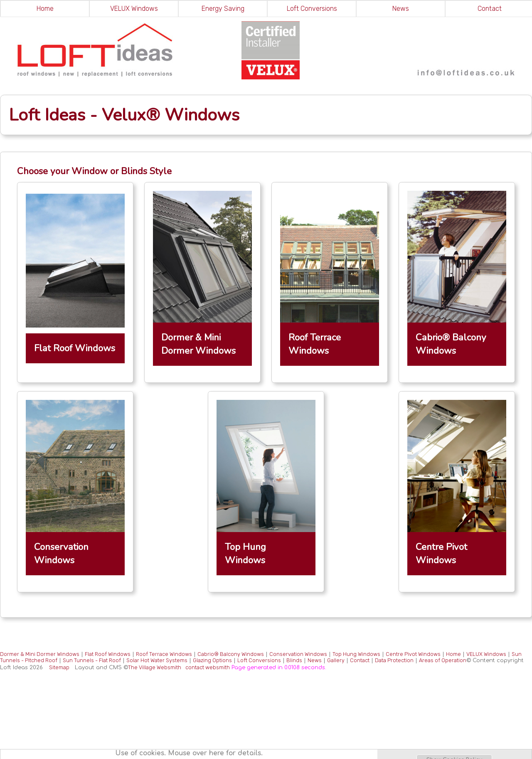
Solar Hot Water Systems (157, 660)
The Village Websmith (155, 667)
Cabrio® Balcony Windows (231, 654)
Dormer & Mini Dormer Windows (40, 654)
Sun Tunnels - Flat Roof (92, 660)
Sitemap (59, 667)
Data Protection (394, 660)
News (401, 9)
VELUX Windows (134, 9)
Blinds (294, 660)
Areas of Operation (443, 660)
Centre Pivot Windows (413, 654)
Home (45, 9)
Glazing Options (212, 660)
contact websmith (208, 667)
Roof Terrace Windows (164, 654)
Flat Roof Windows (108, 654)
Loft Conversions (312, 9)
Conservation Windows (298, 654)
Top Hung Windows (356, 654)
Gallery (336, 660)
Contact (360, 660)
